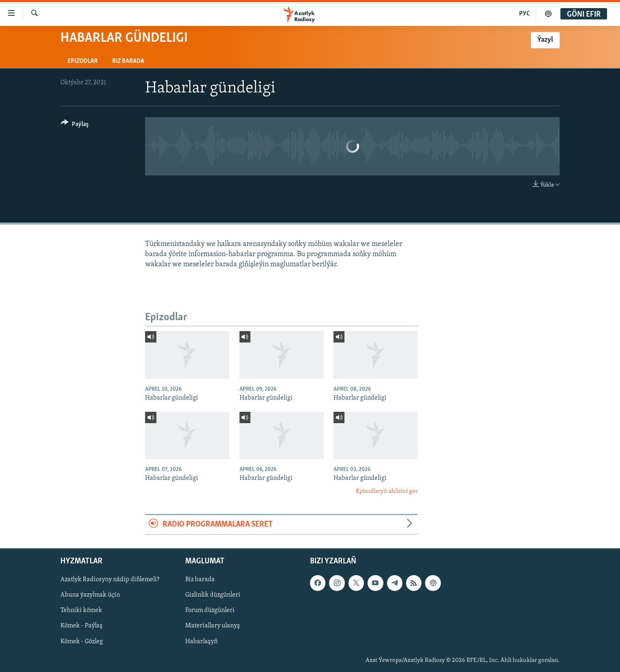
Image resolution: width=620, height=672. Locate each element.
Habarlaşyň (201, 641)
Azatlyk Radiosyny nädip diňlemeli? (110, 580)
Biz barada (128, 61)
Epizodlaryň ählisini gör (387, 491)
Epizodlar (83, 61)
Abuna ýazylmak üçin (90, 595)
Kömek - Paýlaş (81, 626)
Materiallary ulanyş (213, 626)
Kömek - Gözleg (82, 641)
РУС (525, 14)
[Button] (75, 125)
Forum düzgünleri (210, 610)
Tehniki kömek (81, 610)
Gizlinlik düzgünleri (213, 595)
